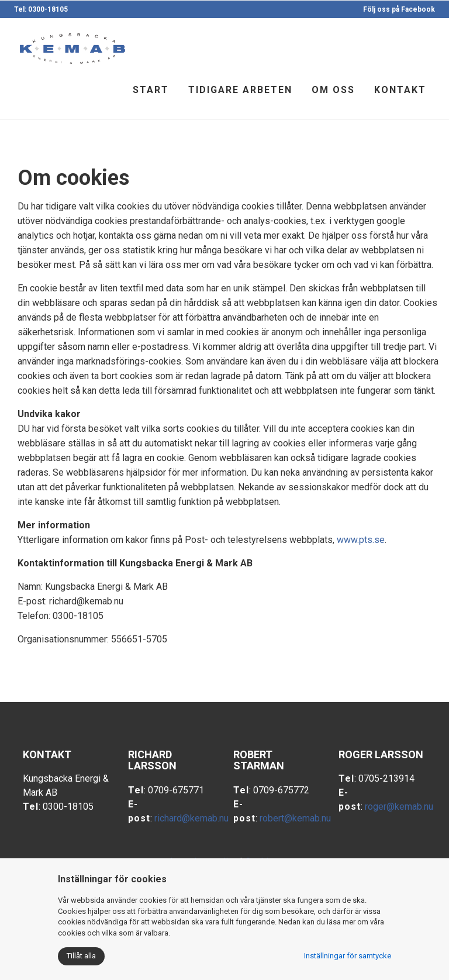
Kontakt (400, 90)
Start (151, 90)
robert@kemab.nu (295, 818)
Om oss (333, 90)
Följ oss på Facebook (399, 9)
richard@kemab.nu (191, 818)
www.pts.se (361, 540)
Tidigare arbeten (240, 90)
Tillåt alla (81, 956)
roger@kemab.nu (399, 807)
